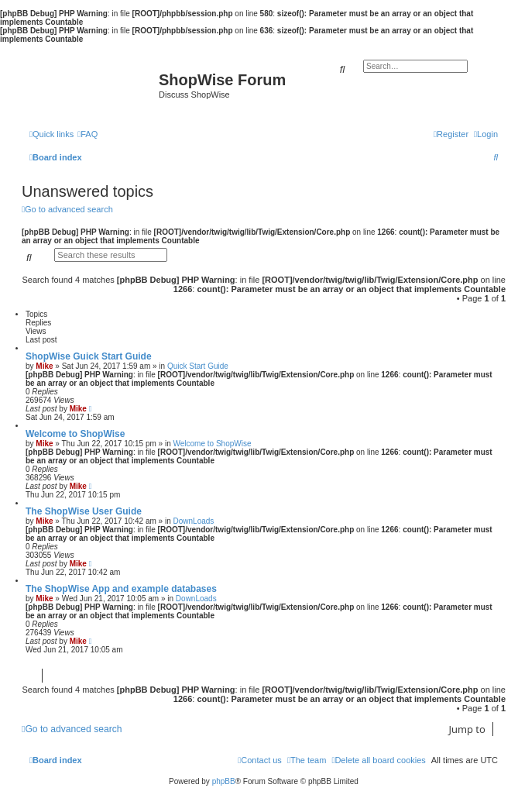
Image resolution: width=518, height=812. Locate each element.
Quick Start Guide (198, 366)
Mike (44, 366)
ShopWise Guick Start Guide (89, 356)
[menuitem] (87, 134)
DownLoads (194, 521)
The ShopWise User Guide (84, 511)
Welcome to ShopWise (75, 434)
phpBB (224, 781)
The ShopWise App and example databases (121, 589)
